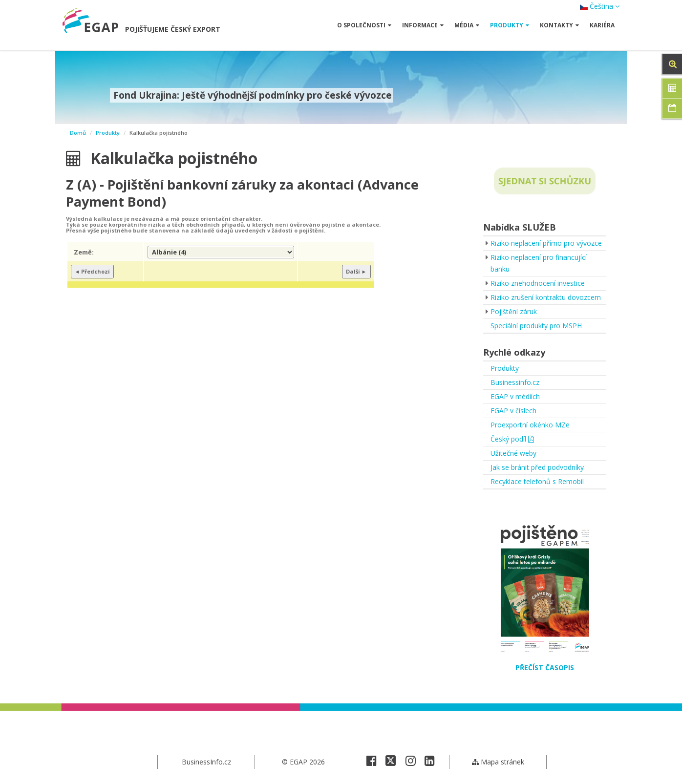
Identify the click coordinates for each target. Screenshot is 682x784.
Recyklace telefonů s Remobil (537, 481)
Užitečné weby (513, 453)
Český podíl (512, 439)
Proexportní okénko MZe (530, 425)
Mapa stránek (498, 762)
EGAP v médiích (515, 396)
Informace (423, 25)
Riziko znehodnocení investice (538, 283)
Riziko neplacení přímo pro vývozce (546, 243)
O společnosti (364, 25)
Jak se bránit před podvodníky (537, 467)
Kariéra (602, 25)
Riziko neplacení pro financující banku (539, 263)
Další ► (356, 271)
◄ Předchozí (93, 271)
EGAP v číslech (513, 411)
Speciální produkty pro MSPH (536, 326)
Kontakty (559, 25)
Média (467, 25)
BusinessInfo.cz (206, 762)
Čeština (600, 6)
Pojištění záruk (514, 311)
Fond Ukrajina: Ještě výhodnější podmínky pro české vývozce (251, 95)
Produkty (510, 25)
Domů (78, 133)
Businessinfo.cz (515, 382)
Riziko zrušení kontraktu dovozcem (546, 297)
